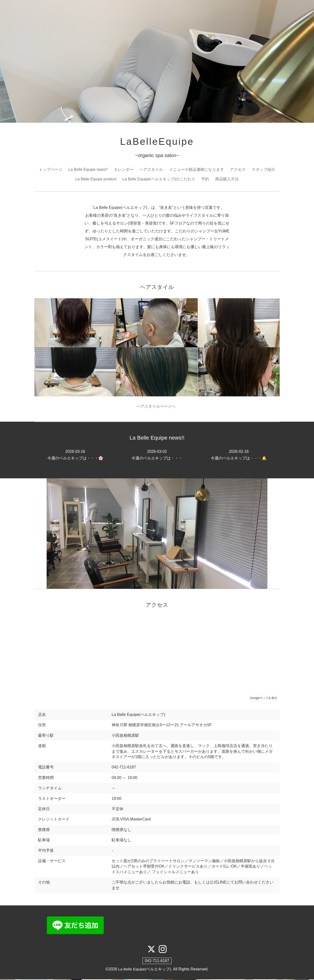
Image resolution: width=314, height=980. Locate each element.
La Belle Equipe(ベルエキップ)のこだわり (159, 179)
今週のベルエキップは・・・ (157, 455)
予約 (206, 179)
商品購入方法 (227, 179)
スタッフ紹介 (264, 170)
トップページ (50, 170)
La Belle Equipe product (96, 179)
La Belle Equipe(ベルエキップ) (145, 970)
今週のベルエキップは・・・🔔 (239, 455)
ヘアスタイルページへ (157, 407)
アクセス (238, 170)
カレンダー (124, 170)
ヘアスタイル (151, 170)
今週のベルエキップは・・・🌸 (75, 455)
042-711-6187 (157, 961)
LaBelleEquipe (157, 142)
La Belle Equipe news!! (88, 170)
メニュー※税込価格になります (197, 170)
